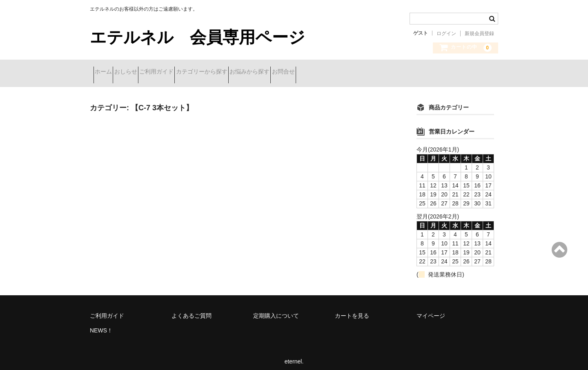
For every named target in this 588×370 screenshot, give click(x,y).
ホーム (107, 72)
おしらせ (144, 72)
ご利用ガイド (189, 72)
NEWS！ (101, 324)
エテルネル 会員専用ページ (197, 37)
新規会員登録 (479, 33)
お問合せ (359, 72)
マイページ (431, 310)
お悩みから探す (311, 72)
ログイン (446, 33)
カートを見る (352, 310)
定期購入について (276, 310)
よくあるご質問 (192, 310)
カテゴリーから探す (249, 72)
